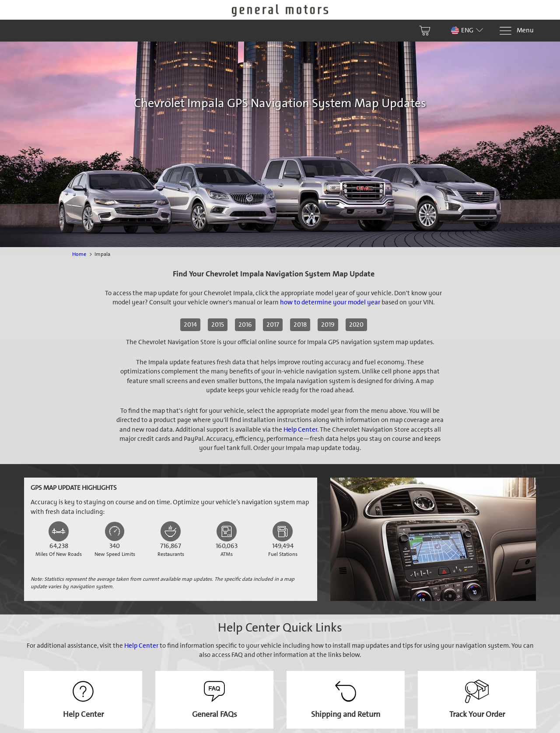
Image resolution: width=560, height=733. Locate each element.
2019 (328, 325)
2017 (273, 325)
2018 (300, 325)
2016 (245, 325)
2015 (218, 325)
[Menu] (516, 31)
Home (79, 254)
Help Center (300, 429)
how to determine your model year (330, 302)
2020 (356, 325)
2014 (190, 325)
